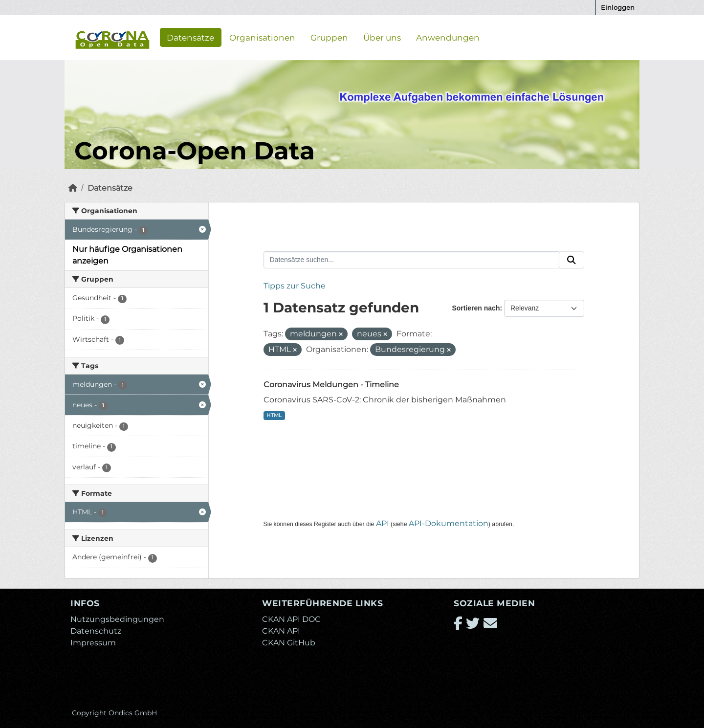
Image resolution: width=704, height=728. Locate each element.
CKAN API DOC (291, 619)
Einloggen (618, 7)
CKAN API (281, 631)
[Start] (73, 188)
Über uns (382, 37)
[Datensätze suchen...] (412, 260)
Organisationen (262, 37)
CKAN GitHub (289, 643)
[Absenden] (572, 260)
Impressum (93, 643)
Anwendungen (448, 37)
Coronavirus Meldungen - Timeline (331, 385)
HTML (274, 415)
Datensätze (190, 37)
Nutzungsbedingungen (117, 619)
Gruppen (329, 37)
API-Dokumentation (449, 523)
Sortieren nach (476, 308)
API (383, 523)
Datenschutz (96, 631)
